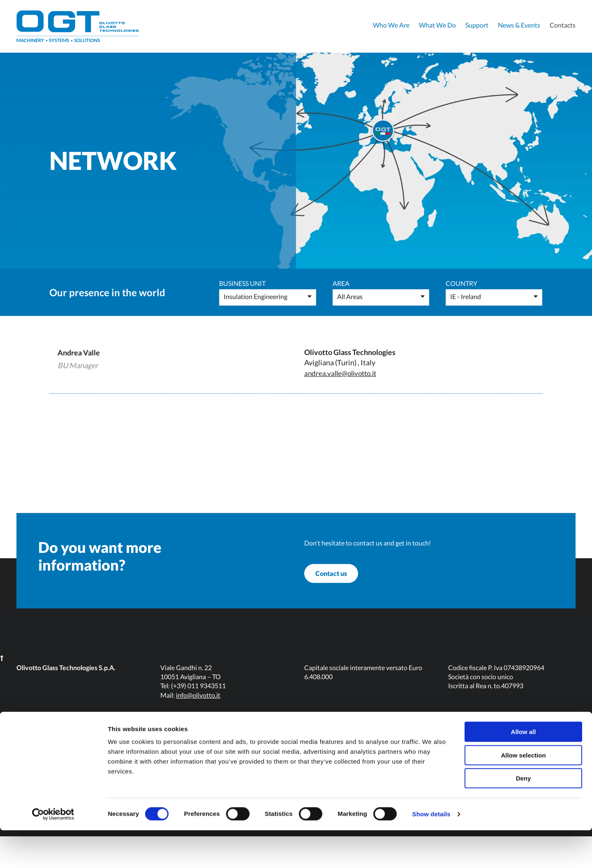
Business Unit (242, 283)
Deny (524, 816)
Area (341, 283)
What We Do (437, 25)
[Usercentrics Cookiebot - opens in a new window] (53, 852)
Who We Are (391, 25)
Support (477, 25)
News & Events (519, 25)
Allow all (524, 769)
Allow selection (523, 793)
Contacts (563, 25)
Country (461, 283)
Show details (431, 852)
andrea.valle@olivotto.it (343, 373)
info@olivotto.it (198, 727)
